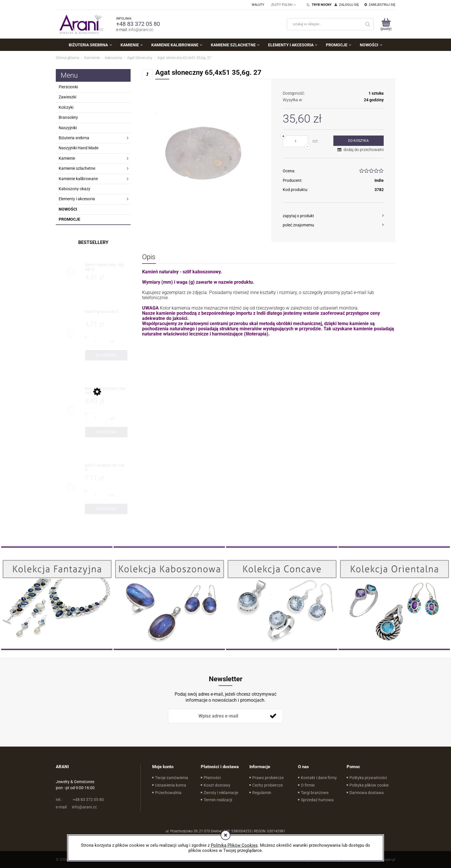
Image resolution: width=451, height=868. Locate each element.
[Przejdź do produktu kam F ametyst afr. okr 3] (106, 468)
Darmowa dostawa (367, 793)
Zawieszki (67, 97)
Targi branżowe (315, 793)
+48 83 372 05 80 (138, 24)
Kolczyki (66, 107)
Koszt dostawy (217, 785)
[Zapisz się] (273, 716)
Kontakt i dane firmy (319, 778)
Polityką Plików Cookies (234, 845)
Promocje (69, 219)
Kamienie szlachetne (77, 168)
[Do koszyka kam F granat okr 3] (106, 355)
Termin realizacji (218, 800)
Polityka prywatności (368, 778)
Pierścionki (68, 87)
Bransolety (68, 117)
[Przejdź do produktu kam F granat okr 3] (106, 314)
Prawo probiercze (268, 778)
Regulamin (262, 793)
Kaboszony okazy (74, 189)
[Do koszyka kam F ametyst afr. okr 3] (106, 509)
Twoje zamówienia (172, 778)
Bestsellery (93, 242)
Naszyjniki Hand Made (79, 148)
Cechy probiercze (267, 785)
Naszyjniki (68, 128)
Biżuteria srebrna (74, 138)
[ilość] (295, 141)
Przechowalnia (168, 793)
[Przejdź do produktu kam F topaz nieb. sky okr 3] (106, 267)
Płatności (212, 778)
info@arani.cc (141, 30)
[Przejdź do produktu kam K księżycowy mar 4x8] (106, 391)
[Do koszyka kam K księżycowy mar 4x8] (106, 432)
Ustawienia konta (171, 785)
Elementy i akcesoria (77, 199)
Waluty (258, 5)
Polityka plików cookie (369, 785)
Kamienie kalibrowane (78, 179)
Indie (379, 180)
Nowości (68, 209)
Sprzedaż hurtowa (317, 800)
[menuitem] (90, 45)
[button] (333, 216)
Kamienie (67, 158)
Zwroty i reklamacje (221, 793)
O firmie (308, 785)
